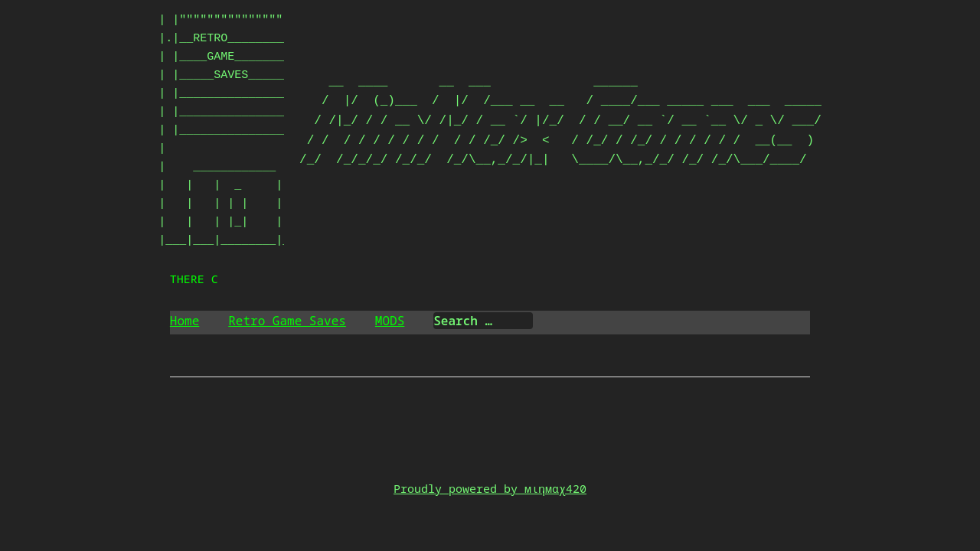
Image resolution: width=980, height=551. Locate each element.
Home (185, 321)
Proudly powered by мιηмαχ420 (490, 488)
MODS (390, 321)
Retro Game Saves (287, 321)
